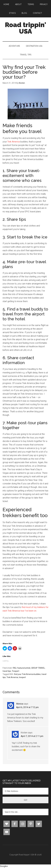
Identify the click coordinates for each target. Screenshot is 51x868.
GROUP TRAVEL (38, 668)
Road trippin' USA (26, 28)
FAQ (15, 668)
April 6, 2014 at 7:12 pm (27, 707)
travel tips (7, 671)
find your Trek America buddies (27, 674)
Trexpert (16, 671)
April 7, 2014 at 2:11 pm (32, 736)
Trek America (14, 142)
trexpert (22, 677)
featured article (24, 668)
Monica (20, 704)
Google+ (4, 866)
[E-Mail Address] (26, 791)
